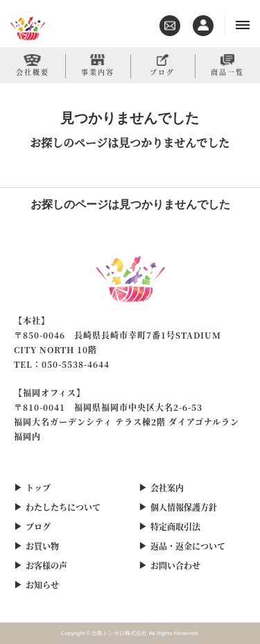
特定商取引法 (175, 526)
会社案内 (167, 488)
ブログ (162, 71)
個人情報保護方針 (184, 507)
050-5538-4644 (76, 364)
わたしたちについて (63, 507)
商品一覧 (227, 71)
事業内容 (98, 71)
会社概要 (33, 71)
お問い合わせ (175, 565)
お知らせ (42, 585)
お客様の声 (46, 565)
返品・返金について (188, 546)
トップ (38, 488)
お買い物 (42, 546)
